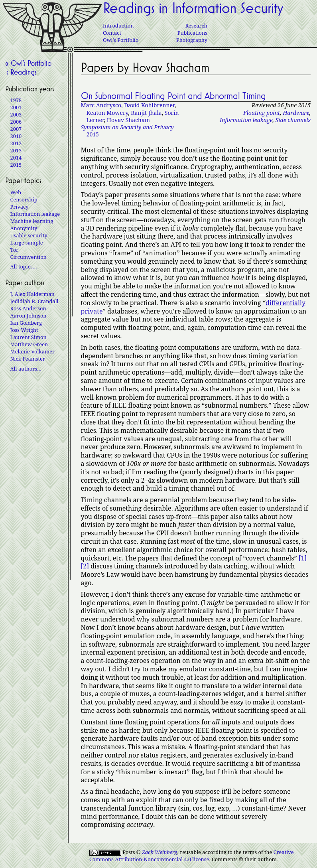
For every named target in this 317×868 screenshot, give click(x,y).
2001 (16, 107)
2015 (127, 131)
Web (16, 192)
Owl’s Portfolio (121, 40)
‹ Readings (21, 72)
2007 (16, 129)
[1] (303, 558)
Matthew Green (29, 344)
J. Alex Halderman (32, 294)
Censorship (24, 199)
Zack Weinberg (160, 852)
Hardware (296, 113)
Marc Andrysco (101, 105)
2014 (16, 158)
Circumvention (29, 257)
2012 (16, 143)
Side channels (293, 120)
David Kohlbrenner (149, 105)
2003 (16, 114)
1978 (16, 100)
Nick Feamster (28, 359)
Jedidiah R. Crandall (34, 301)
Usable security (29, 235)
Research (196, 26)
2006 (16, 122)
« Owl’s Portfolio (28, 63)
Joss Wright (24, 330)
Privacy (20, 207)
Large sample (27, 243)
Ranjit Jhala (146, 113)
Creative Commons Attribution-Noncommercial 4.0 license (192, 856)
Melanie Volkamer (32, 351)
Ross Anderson (28, 308)
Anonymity (24, 228)
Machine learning (32, 221)
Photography (192, 40)
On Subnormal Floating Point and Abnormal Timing (173, 96)
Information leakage (246, 120)
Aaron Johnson (29, 316)
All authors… (26, 369)
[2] (85, 566)
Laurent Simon (29, 337)
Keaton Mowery (107, 113)
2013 (16, 150)
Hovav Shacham (128, 120)
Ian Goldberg (26, 323)
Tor (15, 250)
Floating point (262, 113)
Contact (112, 33)
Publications (192, 33)
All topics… (24, 266)
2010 (16, 136)
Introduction (118, 26)
